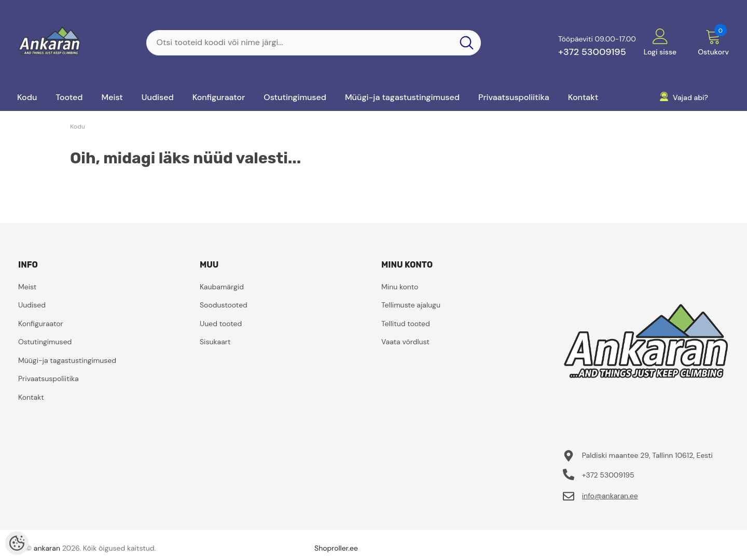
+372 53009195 (592, 52)
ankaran (47, 548)
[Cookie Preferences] (17, 543)
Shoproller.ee (336, 548)
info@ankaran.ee (610, 496)
